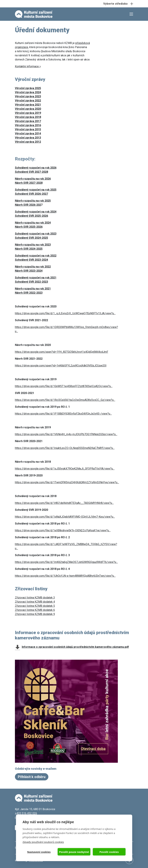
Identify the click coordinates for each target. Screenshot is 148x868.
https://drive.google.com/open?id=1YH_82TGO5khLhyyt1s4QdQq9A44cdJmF (62, 352)
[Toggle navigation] (74, 4)
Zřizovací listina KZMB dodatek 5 (35, 606)
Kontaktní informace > (28, 66)
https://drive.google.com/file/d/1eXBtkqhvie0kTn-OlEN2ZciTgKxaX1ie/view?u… (63, 530)
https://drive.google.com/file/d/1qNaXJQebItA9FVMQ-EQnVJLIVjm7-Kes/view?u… (65, 517)
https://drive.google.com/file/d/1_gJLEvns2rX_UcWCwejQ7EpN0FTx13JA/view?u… (65, 313)
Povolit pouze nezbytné (74, 852)
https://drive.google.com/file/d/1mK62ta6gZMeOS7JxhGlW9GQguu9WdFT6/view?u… (66, 562)
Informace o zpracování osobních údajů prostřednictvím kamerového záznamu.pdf (75, 647)
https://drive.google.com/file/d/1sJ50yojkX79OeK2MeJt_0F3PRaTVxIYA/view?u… (65, 469)
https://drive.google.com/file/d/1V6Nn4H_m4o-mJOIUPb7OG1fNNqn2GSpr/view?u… (66, 434)
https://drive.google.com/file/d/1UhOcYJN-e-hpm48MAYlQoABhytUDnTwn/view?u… (65, 576)
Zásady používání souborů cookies (43, 842)
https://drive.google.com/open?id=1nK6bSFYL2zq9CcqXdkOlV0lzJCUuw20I (61, 366)
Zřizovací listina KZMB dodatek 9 (35, 614)
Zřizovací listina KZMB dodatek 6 (35, 610)
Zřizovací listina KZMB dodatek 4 (35, 602)
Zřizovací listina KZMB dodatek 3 (35, 598)
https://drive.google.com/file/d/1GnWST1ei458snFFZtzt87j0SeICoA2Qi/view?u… (64, 386)
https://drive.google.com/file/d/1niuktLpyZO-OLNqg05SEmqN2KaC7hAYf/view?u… (65, 448)
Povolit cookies (109, 852)
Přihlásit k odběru (32, 777)
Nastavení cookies (39, 852)
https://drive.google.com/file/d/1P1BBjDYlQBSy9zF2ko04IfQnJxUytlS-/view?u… (63, 414)
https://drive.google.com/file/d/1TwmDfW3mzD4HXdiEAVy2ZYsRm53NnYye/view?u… (67, 482)
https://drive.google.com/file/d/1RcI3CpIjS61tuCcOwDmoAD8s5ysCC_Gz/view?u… (65, 400)
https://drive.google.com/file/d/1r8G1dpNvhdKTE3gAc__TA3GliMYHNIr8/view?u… (64, 503)
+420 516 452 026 (26, 813)
